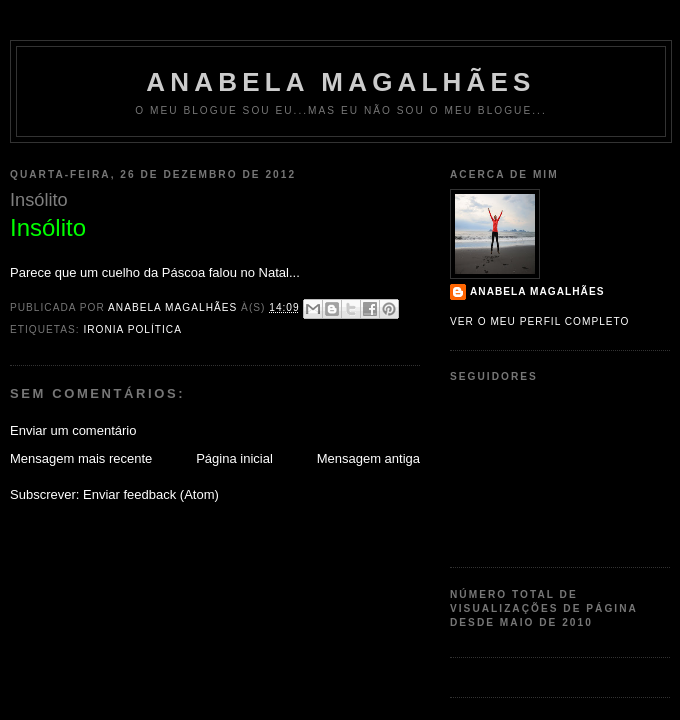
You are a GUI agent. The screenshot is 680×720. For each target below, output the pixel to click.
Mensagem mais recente (81, 458)
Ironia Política (132, 329)
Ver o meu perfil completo (540, 321)
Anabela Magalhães (340, 82)
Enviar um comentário (73, 430)
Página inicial (234, 458)
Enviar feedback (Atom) (151, 494)
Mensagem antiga (368, 458)
